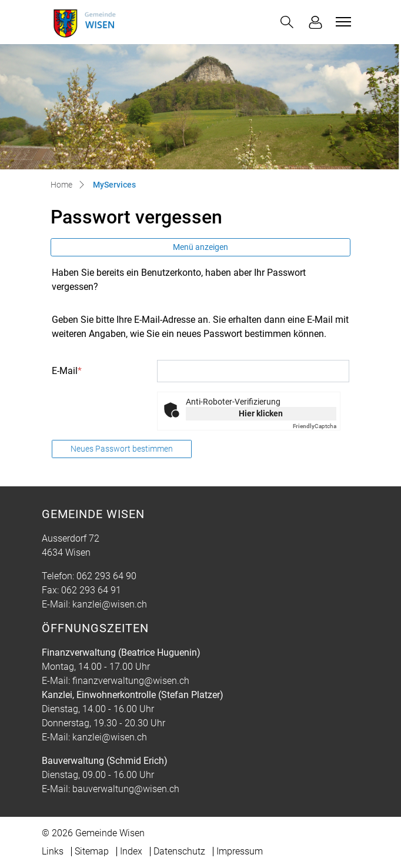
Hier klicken (261, 413)
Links (53, 851)
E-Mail (67, 371)
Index (131, 851)
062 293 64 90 (106, 576)
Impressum (240, 851)
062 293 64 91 (91, 590)
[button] (287, 22)
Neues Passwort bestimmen (122, 449)
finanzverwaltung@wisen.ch (131, 681)
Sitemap (92, 851)
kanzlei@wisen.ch (110, 604)
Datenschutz (179, 851)
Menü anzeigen (200, 247)
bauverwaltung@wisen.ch (126, 789)
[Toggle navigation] (342, 22)
